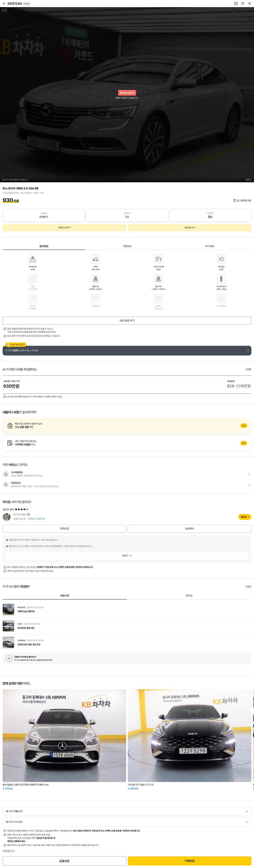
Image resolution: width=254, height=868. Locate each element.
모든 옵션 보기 (127, 321)
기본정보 (127, 246)
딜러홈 (244, 517)
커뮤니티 (65, 596)
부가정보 (210, 246)
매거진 (189, 596)
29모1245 (19, 4)
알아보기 (127, 426)
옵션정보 (44, 246)
